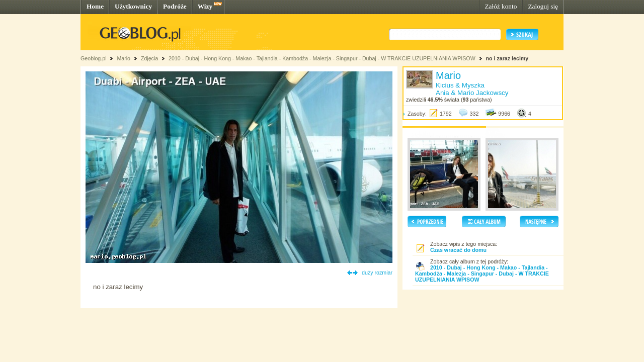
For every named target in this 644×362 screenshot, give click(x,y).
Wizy (205, 6)
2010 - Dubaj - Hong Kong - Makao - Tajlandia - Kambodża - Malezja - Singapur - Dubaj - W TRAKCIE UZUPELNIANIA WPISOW (322, 58)
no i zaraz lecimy (507, 58)
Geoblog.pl (94, 58)
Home (95, 6)
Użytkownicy (133, 6)
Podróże (175, 6)
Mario (124, 58)
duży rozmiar (377, 273)
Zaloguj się (543, 6)
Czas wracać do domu (458, 250)
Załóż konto (501, 6)
